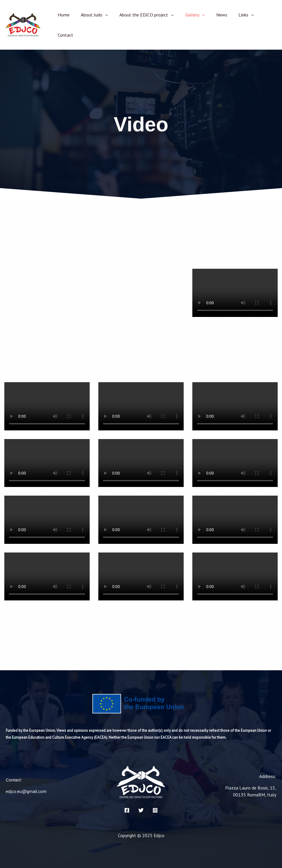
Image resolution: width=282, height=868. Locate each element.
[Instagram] (155, 810)
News (212, 15)
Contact (64, 35)
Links (232, 15)
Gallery (185, 15)
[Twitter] (141, 810)
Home (62, 15)
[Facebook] (127, 810)
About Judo (88, 15)
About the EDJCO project (139, 15)
